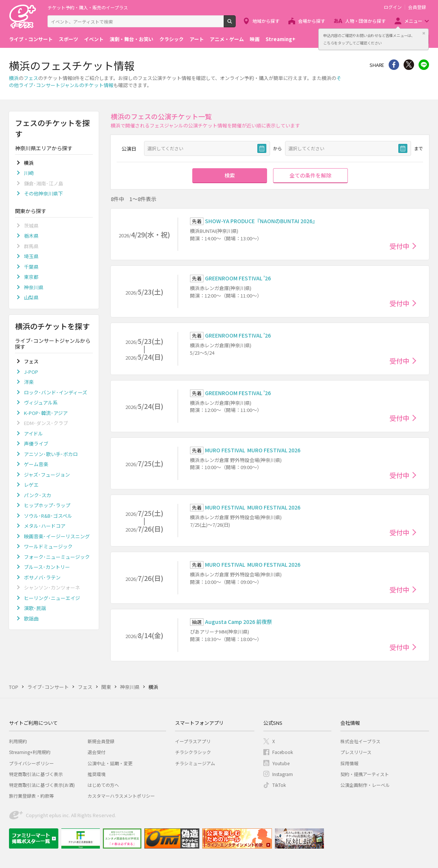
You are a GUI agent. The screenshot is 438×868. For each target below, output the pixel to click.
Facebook (283, 752)
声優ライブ (36, 444)
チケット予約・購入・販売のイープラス (88, 7)
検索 (235, 24)
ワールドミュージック (48, 546)
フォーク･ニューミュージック (57, 557)
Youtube (281, 763)
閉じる (424, 33)
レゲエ (31, 485)
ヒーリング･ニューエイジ (52, 598)
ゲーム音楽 (36, 464)
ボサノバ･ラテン (42, 577)
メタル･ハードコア (45, 526)
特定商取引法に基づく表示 (36, 774)
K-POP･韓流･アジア (46, 413)
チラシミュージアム (195, 763)
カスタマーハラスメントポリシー (121, 796)
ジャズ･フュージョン (47, 475)
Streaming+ (281, 39)
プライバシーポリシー (31, 763)
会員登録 (417, 7)
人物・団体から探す (365, 21)
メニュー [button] (413, 21)
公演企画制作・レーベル (365, 785)
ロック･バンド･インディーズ (56, 392)
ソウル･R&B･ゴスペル (48, 516)
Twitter (409, 65)
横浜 (14, 78)
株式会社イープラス (360, 741)
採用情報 (349, 763)
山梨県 (31, 297)
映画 (255, 39)
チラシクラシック (193, 752)
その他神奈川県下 (43, 193)
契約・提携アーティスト (365, 774)
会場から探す (312, 21)
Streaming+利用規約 (30, 752)
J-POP (31, 372)
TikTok (279, 785)
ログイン (393, 7)
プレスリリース (356, 752)
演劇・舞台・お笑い (131, 39)
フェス (31, 78)
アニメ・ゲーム (227, 39)
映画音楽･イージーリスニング (57, 536)
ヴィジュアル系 (41, 402)
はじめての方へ (103, 785)
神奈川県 (34, 287)
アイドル (33, 433)
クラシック (171, 39)
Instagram (283, 774)
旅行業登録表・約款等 (31, 796)
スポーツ (68, 39)
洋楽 (29, 382)
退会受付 (97, 752)
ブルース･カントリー (47, 567)
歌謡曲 (31, 618)
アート (197, 39)
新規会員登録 (101, 741)
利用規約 (18, 741)
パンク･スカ (38, 495)
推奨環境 (97, 774)
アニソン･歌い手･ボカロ (51, 454)
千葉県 (31, 267)
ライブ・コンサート (31, 39)
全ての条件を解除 (310, 175)
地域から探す (266, 21)
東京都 (31, 277)
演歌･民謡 (35, 608)
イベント (94, 39)
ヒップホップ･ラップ (47, 505)
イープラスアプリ (193, 741)
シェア (394, 65)
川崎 (29, 173)
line (424, 65)
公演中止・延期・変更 (110, 763)
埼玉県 (31, 256)
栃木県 (31, 236)
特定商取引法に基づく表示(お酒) (42, 785)
